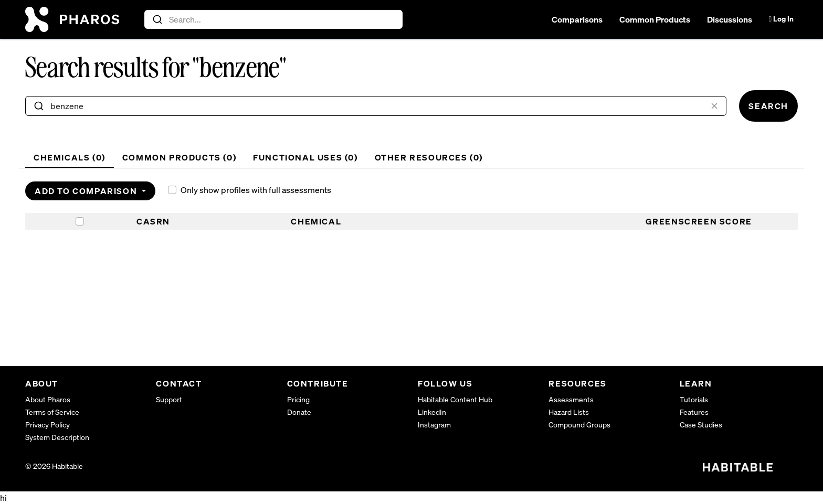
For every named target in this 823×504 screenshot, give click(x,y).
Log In (781, 19)
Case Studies (701, 425)
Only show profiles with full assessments (256, 190)
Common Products (655, 19)
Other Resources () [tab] (429, 157)
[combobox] (274, 19)
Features (694, 412)
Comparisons (577, 19)
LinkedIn (432, 412)
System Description (57, 437)
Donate (299, 412)
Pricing (298, 399)
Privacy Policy (48, 425)
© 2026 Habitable (54, 466)
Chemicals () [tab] (70, 157)
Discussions (730, 19)
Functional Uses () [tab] (305, 157)
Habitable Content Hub (455, 399)
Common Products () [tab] (179, 157)
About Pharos (48, 399)
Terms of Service (52, 412)
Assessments (571, 399)
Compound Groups (579, 425)
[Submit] (157, 19)
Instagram (434, 425)
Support (169, 399)
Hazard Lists (569, 412)
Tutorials (694, 399)
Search (768, 106)
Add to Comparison (87, 191)
